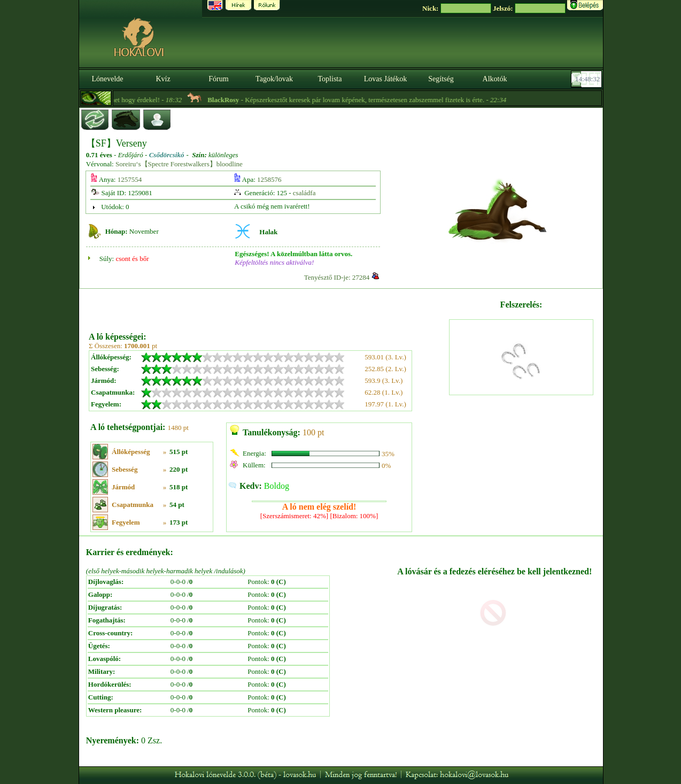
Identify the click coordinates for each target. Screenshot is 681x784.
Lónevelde (107, 79)
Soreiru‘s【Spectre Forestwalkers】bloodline (179, 164)
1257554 (130, 179)
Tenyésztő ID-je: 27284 (337, 277)
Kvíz (163, 79)
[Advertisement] (268, 306)
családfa (304, 193)
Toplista (330, 79)
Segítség (441, 79)
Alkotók (495, 79)
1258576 (269, 179)
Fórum (218, 79)
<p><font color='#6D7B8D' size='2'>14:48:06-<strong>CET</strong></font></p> (587, 79)
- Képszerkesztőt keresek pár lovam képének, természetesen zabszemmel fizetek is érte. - (379, 100)
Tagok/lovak (274, 79)
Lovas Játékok (385, 79)
